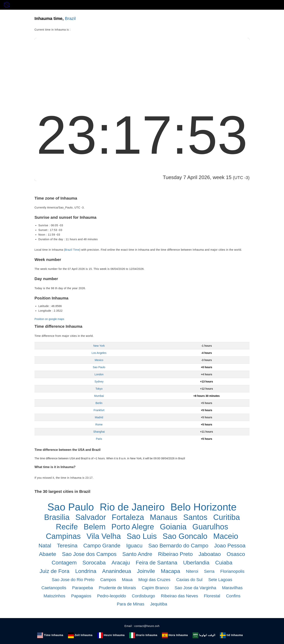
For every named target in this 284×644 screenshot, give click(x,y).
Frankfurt (99, 410)
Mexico (99, 360)
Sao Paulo (99, 367)
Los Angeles (99, 353)
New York (99, 346)
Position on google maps (49, 319)
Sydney (99, 382)
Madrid (99, 417)
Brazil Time (72, 250)
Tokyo (99, 389)
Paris (99, 439)
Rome (99, 424)
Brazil (70, 18)
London (99, 374)
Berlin (99, 403)
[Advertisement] (142, 67)
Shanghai (99, 432)
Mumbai (99, 396)
